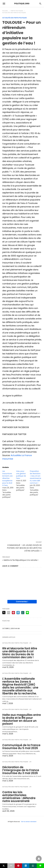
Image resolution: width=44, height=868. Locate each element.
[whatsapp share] (23, 613)
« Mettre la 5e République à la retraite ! (20, 560)
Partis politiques (17, 11)
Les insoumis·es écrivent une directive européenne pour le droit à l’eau (7, 478)
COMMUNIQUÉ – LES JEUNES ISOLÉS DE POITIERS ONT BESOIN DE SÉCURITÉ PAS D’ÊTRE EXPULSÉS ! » (24, 548)
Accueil (5, 11)
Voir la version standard (29, 822)
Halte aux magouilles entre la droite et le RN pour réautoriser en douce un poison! (22, 719)
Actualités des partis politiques (14, 13)
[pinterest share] (13, 613)
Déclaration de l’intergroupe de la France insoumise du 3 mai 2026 (21, 770)
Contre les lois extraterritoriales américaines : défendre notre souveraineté (19, 797)
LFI (30, 643)
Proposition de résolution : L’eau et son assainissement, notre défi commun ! (35, 477)
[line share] (27, 613)
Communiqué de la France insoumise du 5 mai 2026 (21, 747)
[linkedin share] (18, 613)
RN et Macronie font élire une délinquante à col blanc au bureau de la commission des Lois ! (20, 653)
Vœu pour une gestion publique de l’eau (21, 475)
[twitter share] (4, 613)
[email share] (9, 613)
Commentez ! (22, 602)
